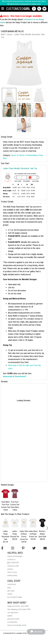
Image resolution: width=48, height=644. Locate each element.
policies (10, 569)
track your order (13, 566)
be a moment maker (15, 597)
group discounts (13, 619)
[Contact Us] (34, 9)
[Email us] (45, 548)
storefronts (12, 584)
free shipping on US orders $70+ (19, 609)
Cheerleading (32, 155)
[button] (9, 95)
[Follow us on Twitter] (34, 548)
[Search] (40, 9)
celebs (10, 594)
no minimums (12, 622)
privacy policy (12, 575)
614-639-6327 (13, 563)
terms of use (12, 572)
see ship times (13, 613)
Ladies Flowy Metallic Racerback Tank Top (20, 168)
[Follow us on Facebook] (2, 548)
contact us (11, 560)
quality (10, 616)
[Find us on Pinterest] (23, 548)
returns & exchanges (15, 556)
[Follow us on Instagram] (13, 548)
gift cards (11, 591)
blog (9, 588)
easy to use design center (17, 625)
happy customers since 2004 (18, 606)
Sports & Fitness (18, 155)
